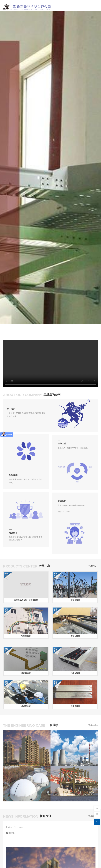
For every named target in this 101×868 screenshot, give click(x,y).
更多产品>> (93, 565)
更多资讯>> (93, 815)
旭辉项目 (13, 833)
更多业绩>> (93, 724)
